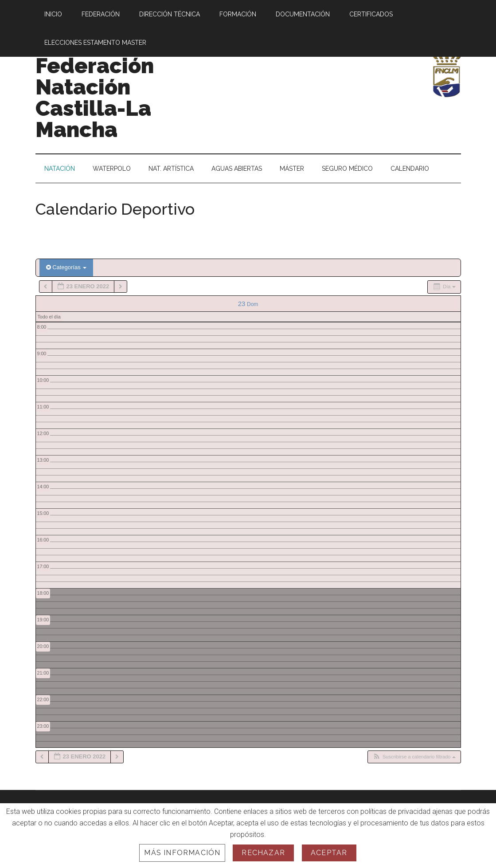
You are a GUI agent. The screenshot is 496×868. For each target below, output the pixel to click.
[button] (414, 757)
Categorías (66, 267)
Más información (182, 853)
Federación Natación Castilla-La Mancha (95, 98)
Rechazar (263, 853)
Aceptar (329, 853)
